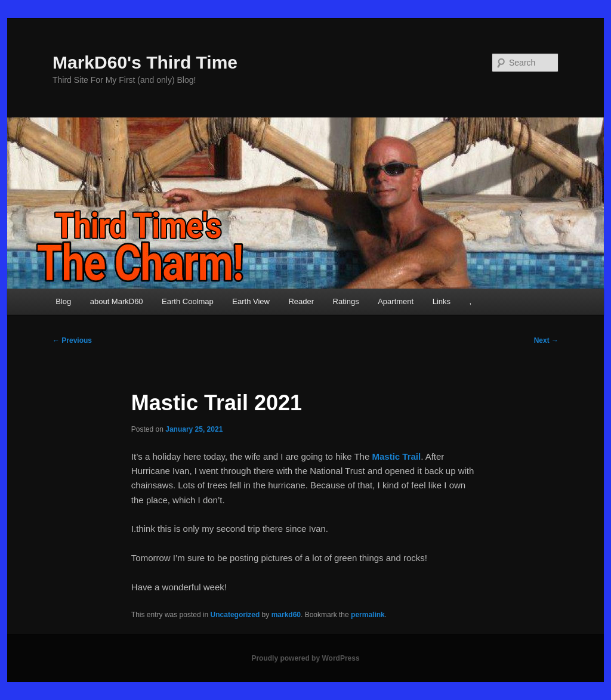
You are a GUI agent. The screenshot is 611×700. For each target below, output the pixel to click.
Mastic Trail (396, 456)
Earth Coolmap (188, 301)
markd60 (286, 615)
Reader (301, 301)
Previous (72, 340)
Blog (63, 301)
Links (442, 301)
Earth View (251, 301)
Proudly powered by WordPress (305, 658)
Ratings (346, 301)
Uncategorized (235, 615)
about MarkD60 (117, 301)
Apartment (396, 301)
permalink (368, 615)
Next (546, 340)
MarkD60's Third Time (145, 62)
